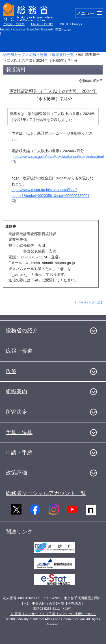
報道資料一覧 (63, 55)
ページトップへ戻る (90, 302)
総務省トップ (14, 55)
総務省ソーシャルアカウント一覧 (46, 493)
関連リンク (19, 532)
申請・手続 (19, 453)
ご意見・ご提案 (14, 24)
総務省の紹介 (22, 330)
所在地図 (74, 603)
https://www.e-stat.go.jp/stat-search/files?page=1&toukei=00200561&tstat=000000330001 (51, 195)
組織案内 (16, 391)
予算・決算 (19, 432)
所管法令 (16, 412)
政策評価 (16, 473)
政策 (11, 371)
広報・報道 (38, 55)
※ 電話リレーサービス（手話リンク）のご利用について (53, 614)
